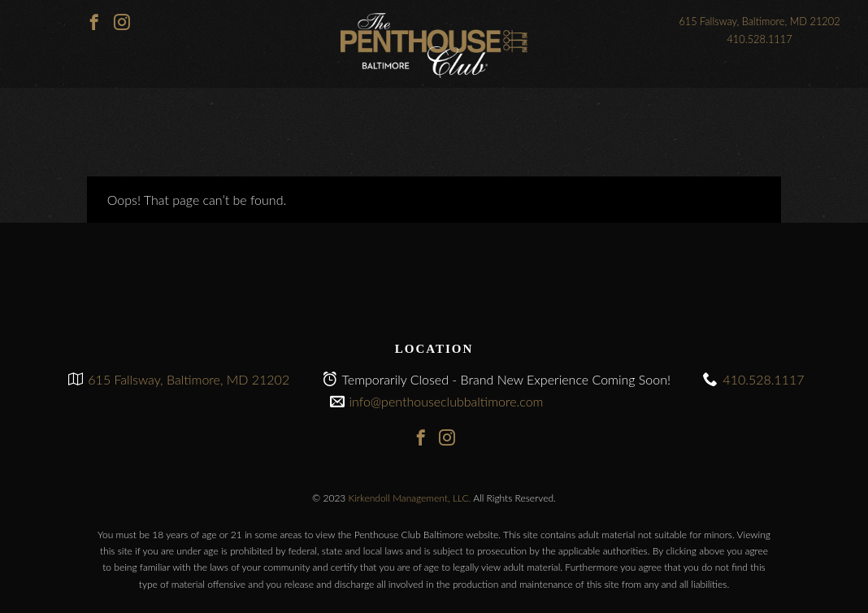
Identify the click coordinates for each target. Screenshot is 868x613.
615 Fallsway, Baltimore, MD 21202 (759, 21)
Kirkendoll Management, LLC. (410, 498)
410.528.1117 (759, 39)
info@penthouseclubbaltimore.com (447, 401)
